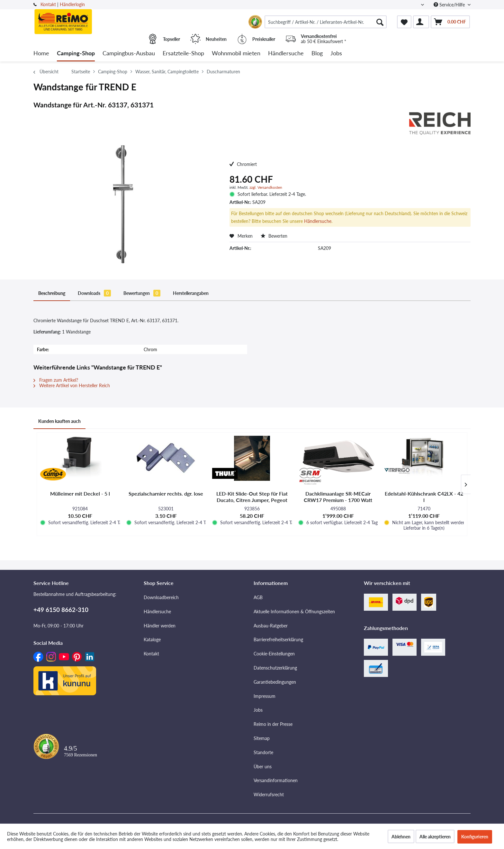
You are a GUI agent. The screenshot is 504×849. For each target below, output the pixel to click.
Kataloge (152, 639)
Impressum (265, 696)
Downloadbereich (161, 597)
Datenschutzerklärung (275, 668)
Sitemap (262, 738)
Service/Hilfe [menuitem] (450, 5)
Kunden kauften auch (59, 421)
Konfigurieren (475, 837)
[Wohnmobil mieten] (236, 54)
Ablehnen (401, 837)
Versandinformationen (276, 780)
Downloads (94, 293)
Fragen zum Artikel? (56, 380)
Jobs (258, 710)
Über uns (263, 767)
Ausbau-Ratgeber (271, 626)
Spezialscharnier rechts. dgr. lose (166, 493)
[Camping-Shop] (76, 54)
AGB (258, 597)
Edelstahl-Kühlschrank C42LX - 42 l (424, 497)
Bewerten (274, 236)
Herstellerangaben (191, 293)
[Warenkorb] (450, 22)
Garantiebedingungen (275, 682)
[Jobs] (336, 54)
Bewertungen (142, 293)
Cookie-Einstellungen (274, 654)
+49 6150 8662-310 (61, 610)
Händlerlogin (72, 4)
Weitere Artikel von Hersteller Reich (72, 385)
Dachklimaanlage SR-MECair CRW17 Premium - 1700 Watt (338, 497)
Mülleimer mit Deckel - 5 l (80, 493)
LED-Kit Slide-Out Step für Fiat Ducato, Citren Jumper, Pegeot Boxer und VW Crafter (252, 497)
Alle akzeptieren (435, 837)
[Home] (41, 54)
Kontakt (48, 4)
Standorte (263, 752)
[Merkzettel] (404, 22)
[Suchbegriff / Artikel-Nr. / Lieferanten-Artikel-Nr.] (326, 22)
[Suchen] (380, 22)
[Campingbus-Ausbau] (129, 54)
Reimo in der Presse (273, 724)
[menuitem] (326, 22)
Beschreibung (52, 293)
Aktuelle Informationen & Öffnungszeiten (294, 612)
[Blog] (317, 54)
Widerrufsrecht (269, 794)
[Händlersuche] (286, 54)
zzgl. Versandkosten (266, 187)
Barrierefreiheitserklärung (278, 639)
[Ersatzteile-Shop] (183, 54)
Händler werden (160, 626)
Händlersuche (318, 221)
